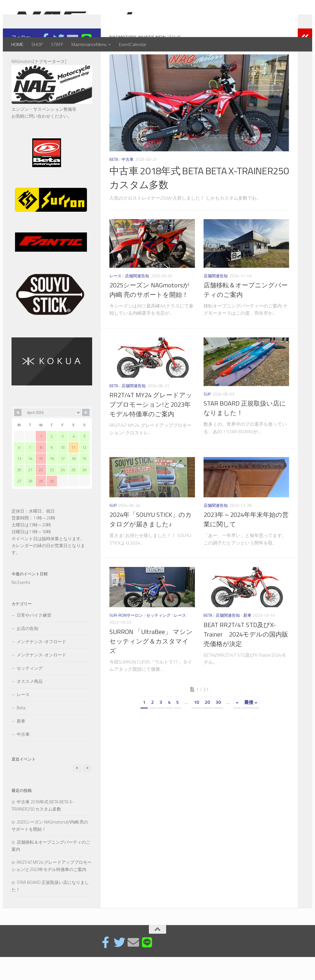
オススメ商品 (30, 704)
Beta (114, 182)
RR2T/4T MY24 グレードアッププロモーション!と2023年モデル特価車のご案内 (151, 427)
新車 (247, 638)
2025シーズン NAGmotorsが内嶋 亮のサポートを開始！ (149, 313)
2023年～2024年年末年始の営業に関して (246, 542)
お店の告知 (27, 651)
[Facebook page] (45, 62)
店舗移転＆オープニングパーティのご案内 (246, 313)
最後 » (251, 725)
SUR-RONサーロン (126, 638)
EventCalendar (133, 44)
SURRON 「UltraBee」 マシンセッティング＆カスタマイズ (151, 664)
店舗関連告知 (137, 299)
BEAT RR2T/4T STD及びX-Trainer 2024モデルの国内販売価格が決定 (246, 657)
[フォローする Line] (86, 62)
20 (207, 725)
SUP (207, 417)
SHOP (37, 44)
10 (196, 725)
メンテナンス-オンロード (41, 678)
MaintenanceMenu (89, 44)
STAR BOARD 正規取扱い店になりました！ (245, 431)
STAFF (57, 44)
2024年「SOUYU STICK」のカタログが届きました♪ (151, 542)
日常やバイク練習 (34, 638)
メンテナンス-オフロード (41, 665)
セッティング (158, 638)
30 (218, 725)
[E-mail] (73, 62)
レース (115, 299)
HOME (17, 44)
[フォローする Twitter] (59, 62)
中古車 (128, 182)
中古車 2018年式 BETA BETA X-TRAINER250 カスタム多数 (199, 200)
